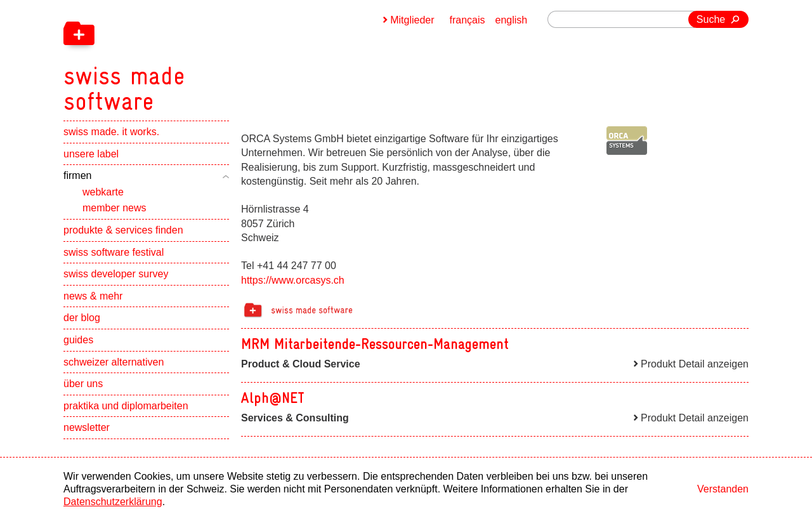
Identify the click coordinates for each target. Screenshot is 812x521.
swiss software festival (114, 252)
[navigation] (190, 57)
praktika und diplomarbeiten (126, 406)
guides (78, 340)
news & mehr (93, 296)
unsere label (91, 154)
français (468, 20)
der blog (82, 318)
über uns (83, 384)
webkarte (103, 192)
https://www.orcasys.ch (293, 280)
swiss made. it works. (111, 132)
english (512, 20)
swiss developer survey (116, 274)
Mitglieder (412, 20)
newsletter (87, 427)
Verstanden (723, 489)
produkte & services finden (123, 230)
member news (114, 208)
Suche (711, 19)
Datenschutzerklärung (113, 502)
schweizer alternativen (114, 362)
